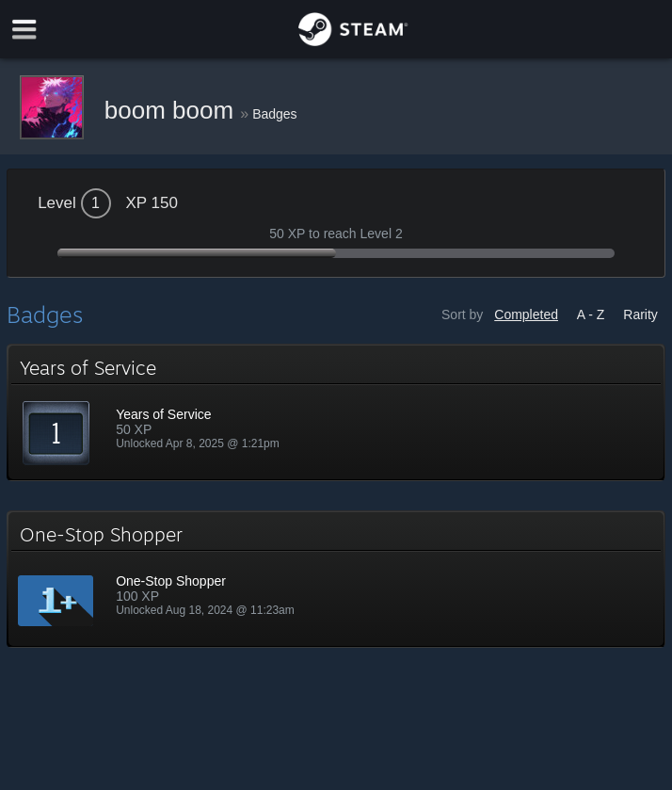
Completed (526, 314)
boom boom (173, 110)
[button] (336, 412)
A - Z (591, 314)
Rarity (640, 314)
